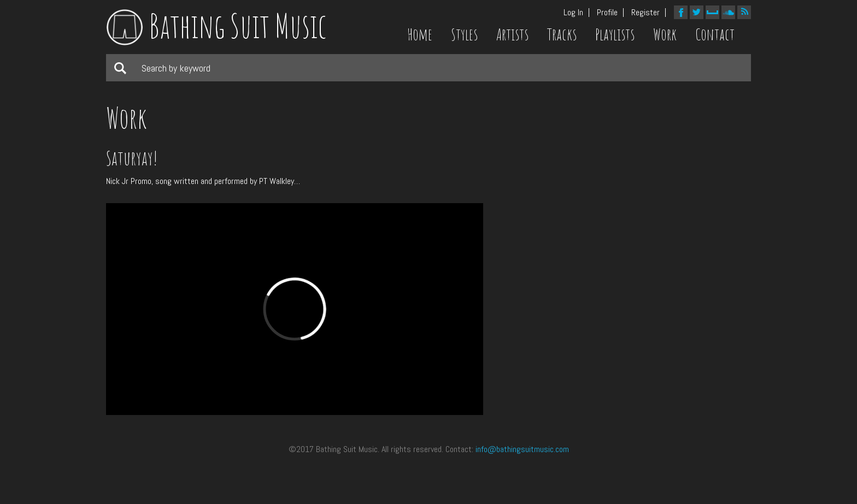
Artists (512, 34)
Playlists (615, 34)
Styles (464, 34)
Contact (715, 34)
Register (645, 13)
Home (420, 34)
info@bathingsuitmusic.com (522, 449)
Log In (573, 13)
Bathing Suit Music (216, 26)
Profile (607, 13)
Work (665, 34)
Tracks (562, 34)
